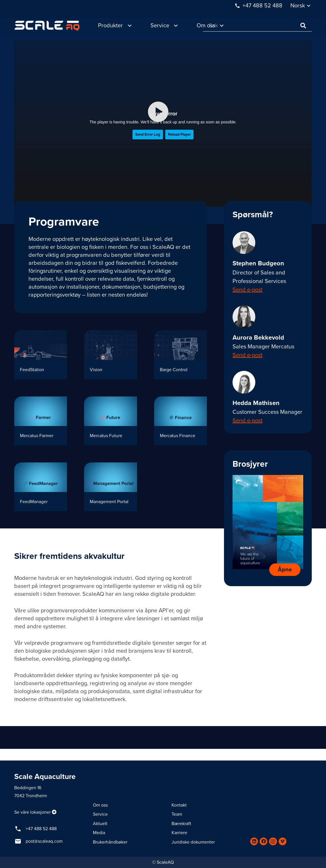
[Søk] (257, 26)
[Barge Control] (181, 355)
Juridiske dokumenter (193, 842)
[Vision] (110, 355)
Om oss (100, 805)
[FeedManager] (41, 487)
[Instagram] (273, 841)
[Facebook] (263, 841)
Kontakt (179, 805)
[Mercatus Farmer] (41, 421)
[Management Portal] (110, 487)
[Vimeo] (283, 841)
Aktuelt (100, 824)
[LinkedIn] (254, 841)
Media (99, 833)
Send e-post (247, 290)
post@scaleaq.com (44, 841)
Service (100, 814)
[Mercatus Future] (110, 421)
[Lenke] (47, 26)
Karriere (179, 833)
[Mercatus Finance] (181, 421)
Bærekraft (181, 824)
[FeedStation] (41, 355)
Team (177, 814)
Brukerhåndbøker (110, 842)
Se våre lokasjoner (32, 812)
